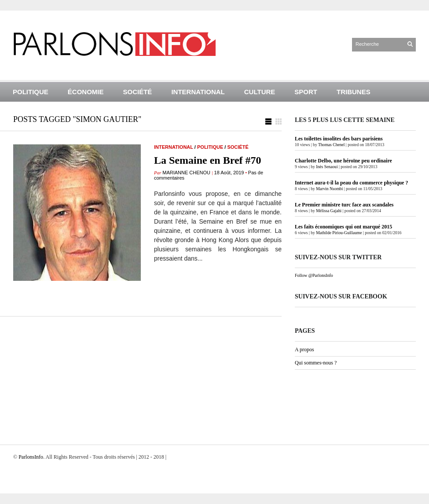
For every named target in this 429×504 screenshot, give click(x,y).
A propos (304, 349)
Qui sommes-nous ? (316, 363)
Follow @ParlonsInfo (314, 275)
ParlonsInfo (31, 457)
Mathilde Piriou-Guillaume (339, 233)
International (198, 92)
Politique (31, 92)
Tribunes (354, 92)
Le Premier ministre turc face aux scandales (344, 205)
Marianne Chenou (186, 173)
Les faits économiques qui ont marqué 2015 (343, 227)
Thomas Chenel (331, 145)
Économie (86, 92)
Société (138, 92)
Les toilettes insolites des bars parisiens (339, 139)
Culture (260, 92)
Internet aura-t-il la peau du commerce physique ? (351, 183)
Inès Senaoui (327, 167)
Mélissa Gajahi (329, 211)
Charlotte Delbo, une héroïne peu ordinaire (343, 161)
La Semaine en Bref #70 (208, 160)
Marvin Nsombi (329, 189)
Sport (306, 92)
